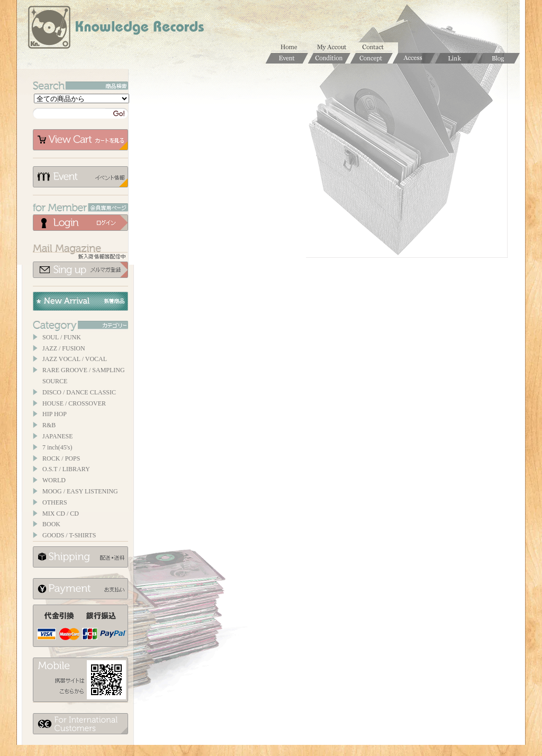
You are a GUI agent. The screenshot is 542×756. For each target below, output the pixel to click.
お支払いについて (80, 589)
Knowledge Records (115, 29)
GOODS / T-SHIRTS (69, 535)
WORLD (54, 480)
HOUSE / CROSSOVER (74, 403)
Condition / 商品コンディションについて (329, 58)
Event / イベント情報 (287, 58)
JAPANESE (58, 436)
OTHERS (55, 502)
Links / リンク (456, 58)
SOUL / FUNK (62, 337)
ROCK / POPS (61, 458)
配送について (80, 557)
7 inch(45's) (57, 447)
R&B (49, 425)
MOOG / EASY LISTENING (80, 491)
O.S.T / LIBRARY (66, 469)
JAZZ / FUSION (64, 348)
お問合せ (377, 48)
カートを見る (80, 140)
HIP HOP (55, 414)
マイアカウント (335, 48)
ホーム (292, 48)
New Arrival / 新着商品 (80, 301)
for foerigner (80, 724)
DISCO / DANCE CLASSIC (79, 392)
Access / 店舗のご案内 (414, 58)
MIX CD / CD (61, 514)
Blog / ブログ (499, 58)
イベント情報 (80, 177)
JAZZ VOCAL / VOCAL (75, 359)
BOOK (51, 524)
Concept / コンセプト (372, 58)
